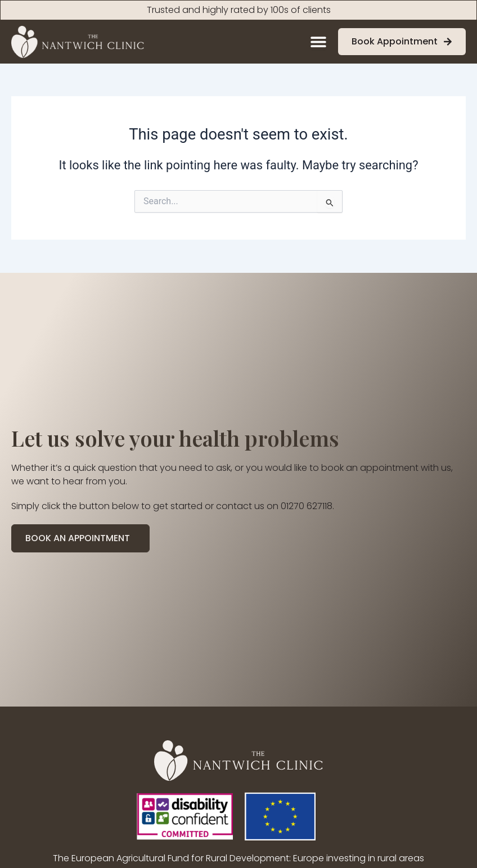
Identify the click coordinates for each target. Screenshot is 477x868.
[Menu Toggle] (318, 42)
